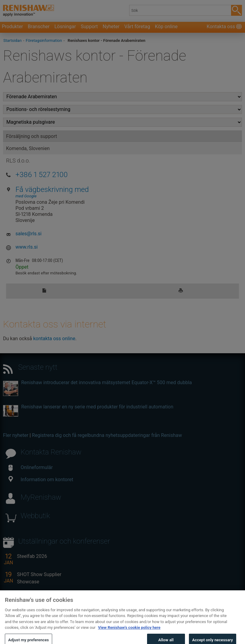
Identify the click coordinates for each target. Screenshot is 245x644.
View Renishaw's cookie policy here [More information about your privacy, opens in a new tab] (129, 633)
